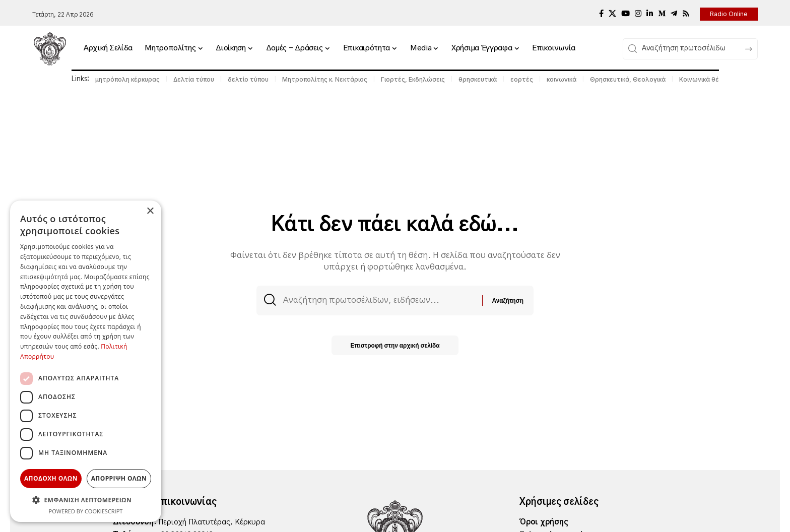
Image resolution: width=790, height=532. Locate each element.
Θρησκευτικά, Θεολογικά (628, 79)
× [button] (150, 211)
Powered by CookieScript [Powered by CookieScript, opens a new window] (86, 511)
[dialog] (86, 361)
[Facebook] (601, 13)
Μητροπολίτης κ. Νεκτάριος (325, 79)
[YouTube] (626, 13)
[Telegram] (674, 13)
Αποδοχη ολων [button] (51, 478)
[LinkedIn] (650, 13)
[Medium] (662, 13)
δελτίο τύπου (248, 79)
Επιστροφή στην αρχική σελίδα (395, 346)
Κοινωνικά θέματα (707, 79)
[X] (612, 13)
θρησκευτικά (478, 79)
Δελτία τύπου (194, 79)
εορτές (522, 79)
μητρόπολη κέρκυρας (127, 79)
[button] (86, 500)
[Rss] (686, 13)
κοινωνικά (562, 79)
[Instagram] (638, 13)
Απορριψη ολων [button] (119, 478)
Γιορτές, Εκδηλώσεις (413, 79)
